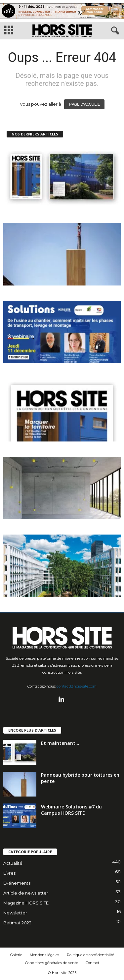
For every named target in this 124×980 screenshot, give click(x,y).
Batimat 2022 (17, 923)
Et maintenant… (60, 743)
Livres (9, 873)
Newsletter (15, 913)
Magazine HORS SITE (26, 903)
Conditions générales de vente (52, 963)
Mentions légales (44, 955)
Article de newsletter (26, 893)
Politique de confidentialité (90, 955)
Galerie (16, 955)
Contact (92, 963)
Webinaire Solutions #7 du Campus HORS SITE (71, 810)
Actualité (13, 863)
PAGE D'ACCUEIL (84, 104)
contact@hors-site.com (77, 686)
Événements (17, 883)
